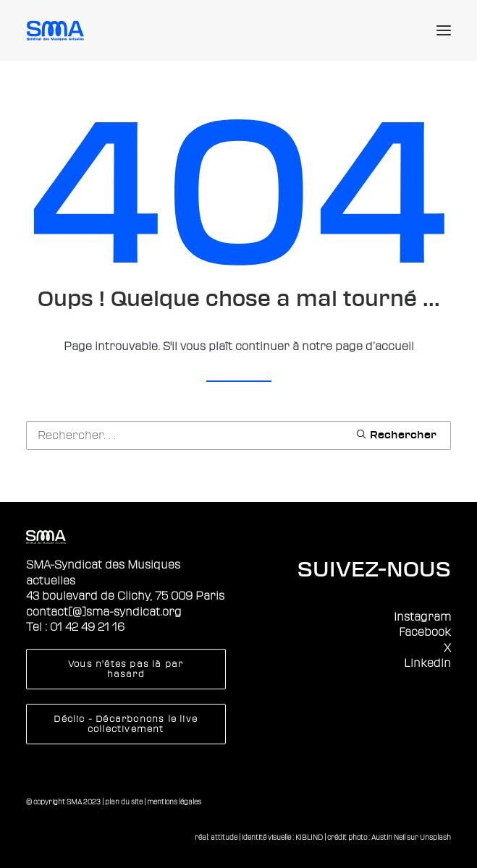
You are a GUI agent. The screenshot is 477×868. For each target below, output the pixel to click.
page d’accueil (375, 346)
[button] (444, 30)
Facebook (425, 632)
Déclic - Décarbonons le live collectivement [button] (127, 724)
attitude (224, 837)
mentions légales (174, 802)
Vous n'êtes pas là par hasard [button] (127, 669)
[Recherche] (238, 435)
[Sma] (58, 30)
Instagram (422, 617)
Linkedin (427, 663)
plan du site (124, 802)
